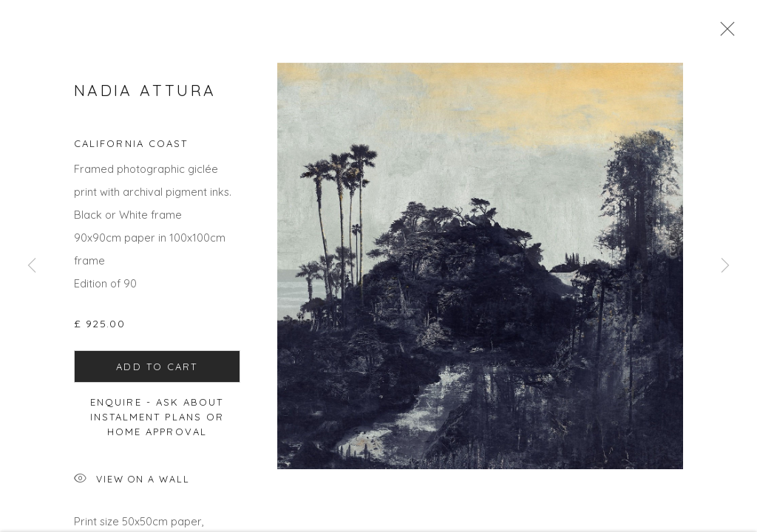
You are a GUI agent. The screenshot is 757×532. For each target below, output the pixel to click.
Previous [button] (32, 266)
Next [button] (725, 266)
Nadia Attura (145, 95)
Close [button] (724, 33)
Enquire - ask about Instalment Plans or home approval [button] (157, 421)
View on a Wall (132, 484)
